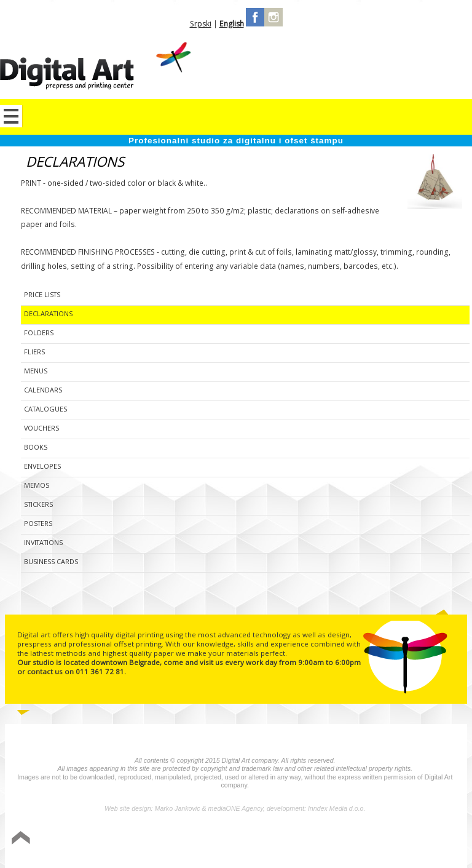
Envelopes (42, 466)
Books (36, 447)
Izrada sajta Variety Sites (409, 839)
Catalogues (45, 409)
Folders (39, 332)
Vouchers (41, 428)
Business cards (51, 561)
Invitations (43, 542)
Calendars (43, 390)
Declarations (48, 313)
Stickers (38, 504)
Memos (37, 485)
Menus (36, 371)
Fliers (34, 352)
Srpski (201, 24)
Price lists (42, 294)
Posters (38, 523)
